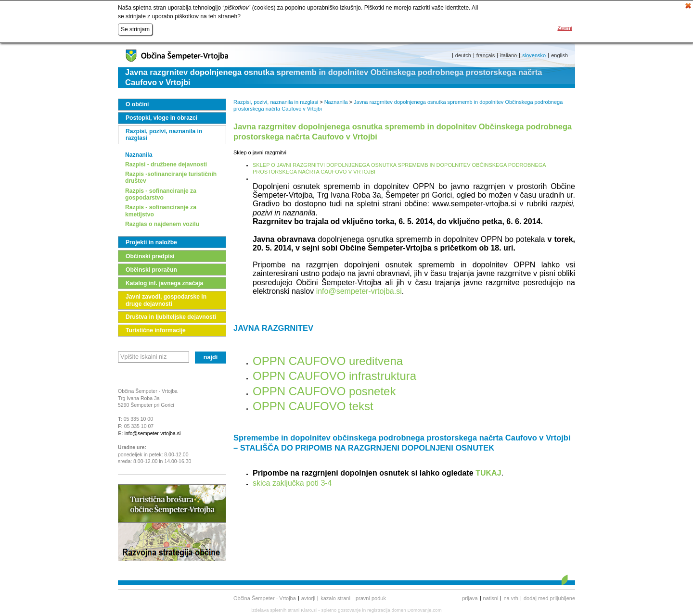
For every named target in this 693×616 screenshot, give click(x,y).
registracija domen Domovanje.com (404, 610)
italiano (508, 55)
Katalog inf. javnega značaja (164, 283)
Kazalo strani (335, 598)
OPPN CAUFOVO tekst (313, 406)
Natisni (491, 598)
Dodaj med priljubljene (549, 598)
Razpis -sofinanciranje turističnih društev (171, 177)
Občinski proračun (151, 270)
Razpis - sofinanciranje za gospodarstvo (161, 194)
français (486, 55)
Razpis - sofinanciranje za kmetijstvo (161, 211)
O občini (137, 104)
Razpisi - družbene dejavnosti (166, 164)
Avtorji (308, 598)
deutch (463, 55)
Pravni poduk (371, 598)
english (559, 55)
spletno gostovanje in (345, 610)
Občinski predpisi (150, 256)
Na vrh (511, 598)
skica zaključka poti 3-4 (292, 483)
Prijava (470, 598)
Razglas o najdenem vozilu (162, 224)
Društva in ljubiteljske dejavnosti (171, 317)
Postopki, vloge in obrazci (161, 118)
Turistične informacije (156, 330)
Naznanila (139, 155)
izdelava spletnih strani (275, 610)
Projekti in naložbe (151, 242)
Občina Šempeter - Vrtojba (265, 598)
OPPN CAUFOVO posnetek (324, 391)
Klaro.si (309, 610)
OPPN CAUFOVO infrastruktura (334, 376)
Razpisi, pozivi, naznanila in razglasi (164, 135)
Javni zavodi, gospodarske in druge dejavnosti (166, 300)
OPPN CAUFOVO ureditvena (328, 361)
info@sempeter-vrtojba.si (152, 433)
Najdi (211, 357)
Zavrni (565, 28)
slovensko (534, 55)
